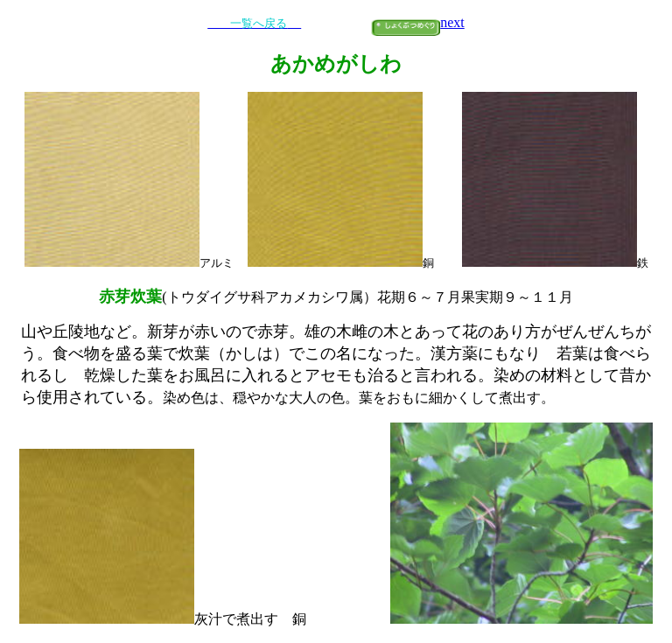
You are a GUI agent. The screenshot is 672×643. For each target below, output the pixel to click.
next (452, 22)
